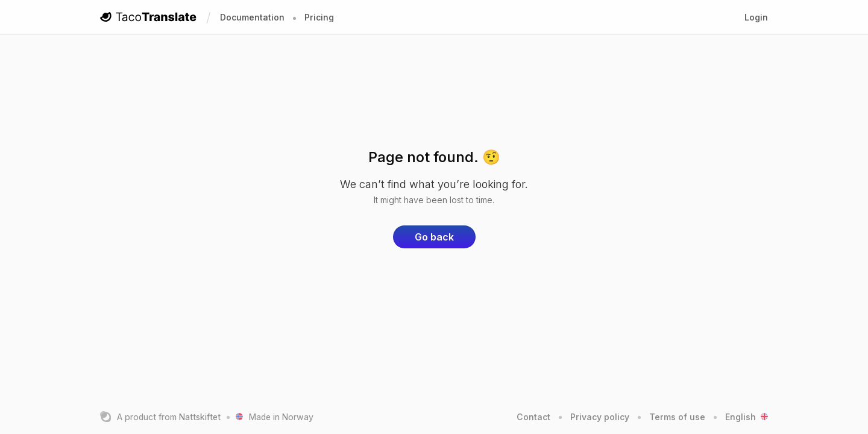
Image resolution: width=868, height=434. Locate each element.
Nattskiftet (200, 417)
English (747, 417)
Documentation (252, 17)
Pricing (319, 17)
